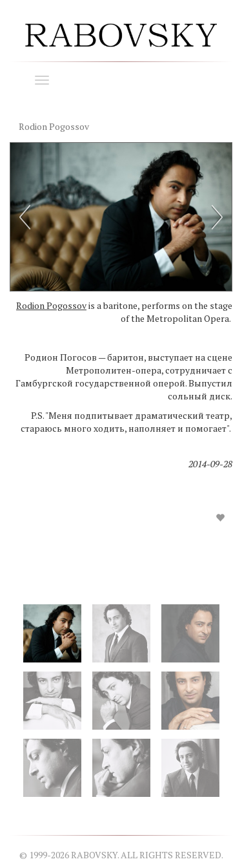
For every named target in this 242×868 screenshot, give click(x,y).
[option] (121, 343)
